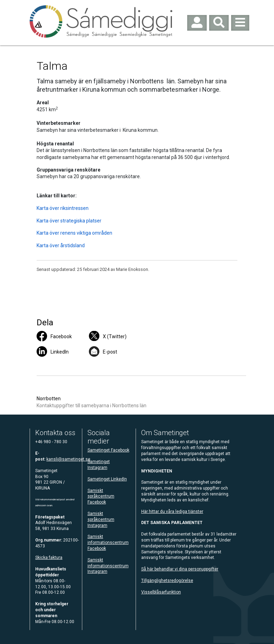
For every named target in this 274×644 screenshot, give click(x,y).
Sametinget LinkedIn (107, 479)
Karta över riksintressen (63, 208)
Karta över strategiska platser (69, 221)
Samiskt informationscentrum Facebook (108, 543)
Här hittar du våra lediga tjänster (172, 512)
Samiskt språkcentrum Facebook (101, 497)
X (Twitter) (115, 336)
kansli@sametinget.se (68, 459)
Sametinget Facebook (108, 450)
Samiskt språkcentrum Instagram (101, 520)
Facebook (61, 336)
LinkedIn (60, 352)
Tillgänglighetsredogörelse (167, 581)
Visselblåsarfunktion (161, 592)
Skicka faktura (49, 558)
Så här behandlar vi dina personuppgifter (180, 569)
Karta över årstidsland (61, 245)
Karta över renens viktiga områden (74, 233)
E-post (110, 352)
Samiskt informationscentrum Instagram (108, 566)
